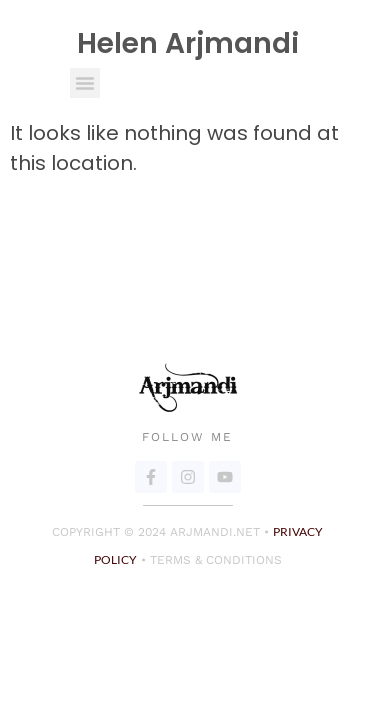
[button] (85, 83)
